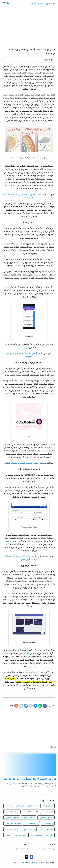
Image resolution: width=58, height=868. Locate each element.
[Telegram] (26, 706)
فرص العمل (20, 806)
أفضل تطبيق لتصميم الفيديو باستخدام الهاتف (24, 463)
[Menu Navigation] (4, 3)
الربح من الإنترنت (48, 806)
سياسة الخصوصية (49, 849)
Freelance (50, 835)
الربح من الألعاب (13, 829)
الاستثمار (9, 806)
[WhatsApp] (40, 706)
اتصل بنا (52, 844)
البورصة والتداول (29, 818)
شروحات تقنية (14, 812)
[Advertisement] (29, 26)
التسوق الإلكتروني (12, 818)
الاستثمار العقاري (30, 829)
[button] (8, 3)
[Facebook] (45, 706)
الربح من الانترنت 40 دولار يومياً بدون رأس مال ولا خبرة (30, 779)
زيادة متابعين (49, 823)
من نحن (26, 844)
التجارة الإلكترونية (47, 829)
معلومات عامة (33, 812)
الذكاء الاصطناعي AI (14, 823)
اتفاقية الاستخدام (23, 849)
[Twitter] (35, 706)
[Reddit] (16, 706)
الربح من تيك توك (20, 835)
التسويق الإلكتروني (47, 818)
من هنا (26, 348)
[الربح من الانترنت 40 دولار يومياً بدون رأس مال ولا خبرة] (29, 765)
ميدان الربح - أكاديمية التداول (43, 3)
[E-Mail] (31, 706)
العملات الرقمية (36, 835)
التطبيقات (50, 812)
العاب (8, 835)
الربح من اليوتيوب (33, 823)
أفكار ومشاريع (33, 806)
